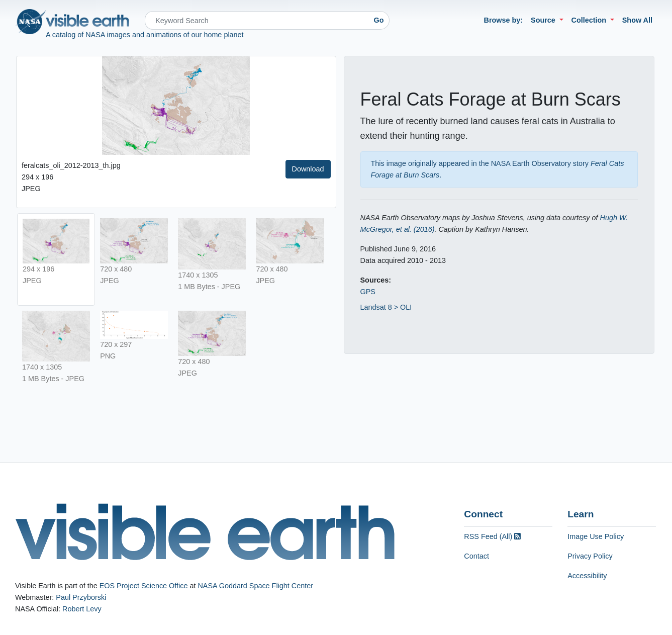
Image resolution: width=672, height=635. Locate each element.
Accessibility (587, 576)
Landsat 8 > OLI (386, 307)
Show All (637, 20)
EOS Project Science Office (144, 586)
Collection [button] (590, 20)
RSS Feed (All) (492, 536)
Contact (476, 556)
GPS (368, 292)
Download (308, 169)
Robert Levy (82, 609)
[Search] (257, 20)
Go (379, 20)
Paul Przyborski (81, 597)
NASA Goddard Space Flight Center (255, 586)
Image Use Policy (596, 536)
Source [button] (544, 20)
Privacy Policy (590, 556)
